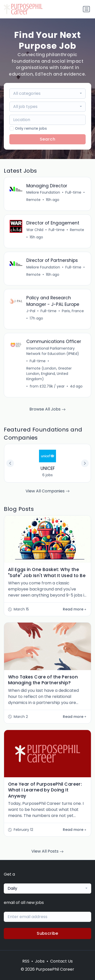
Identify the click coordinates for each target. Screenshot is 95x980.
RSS (26, 961)
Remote (33, 200)
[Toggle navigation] (86, 9)
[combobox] (48, 94)
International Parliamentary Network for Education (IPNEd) (53, 351)
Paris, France (73, 311)
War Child (35, 230)
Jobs (40, 961)
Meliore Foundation (43, 192)
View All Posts (48, 851)
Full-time (73, 192)
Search (48, 139)
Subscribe (48, 933)
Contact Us (61, 961)
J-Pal (31, 311)
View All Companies (48, 491)
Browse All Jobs (48, 409)
